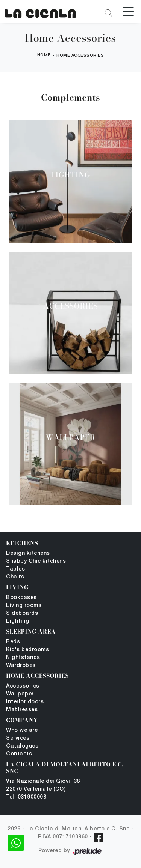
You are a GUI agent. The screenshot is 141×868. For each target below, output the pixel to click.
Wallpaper (20, 694)
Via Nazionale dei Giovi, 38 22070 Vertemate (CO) (43, 785)
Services (18, 738)
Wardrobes (21, 666)
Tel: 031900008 (26, 797)
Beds (13, 642)
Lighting (17, 621)
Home (44, 55)
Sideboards (22, 613)
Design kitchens (28, 553)
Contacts (19, 754)
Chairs (15, 577)
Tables (15, 569)
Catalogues (22, 746)
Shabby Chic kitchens (36, 561)
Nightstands (23, 658)
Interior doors (25, 702)
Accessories (23, 686)
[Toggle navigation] (128, 11)
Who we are (22, 731)
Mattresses (22, 710)
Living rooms (24, 606)
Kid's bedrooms (27, 650)
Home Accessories (80, 56)
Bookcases (21, 598)
